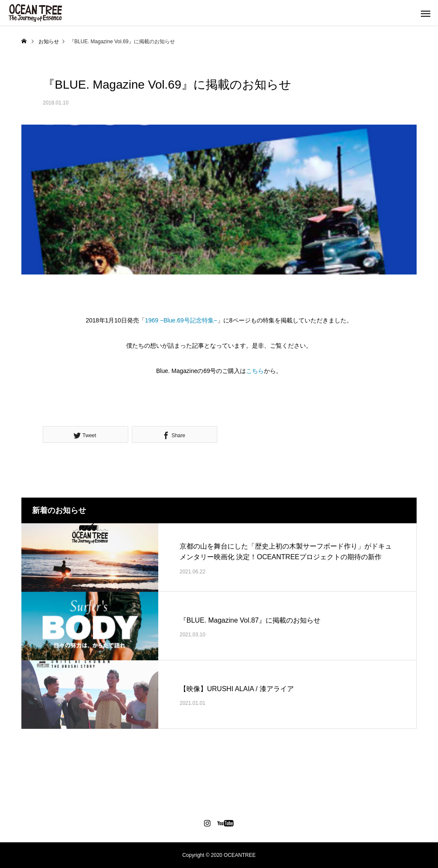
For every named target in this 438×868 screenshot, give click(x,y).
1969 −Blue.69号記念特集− (181, 320)
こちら (255, 371)
